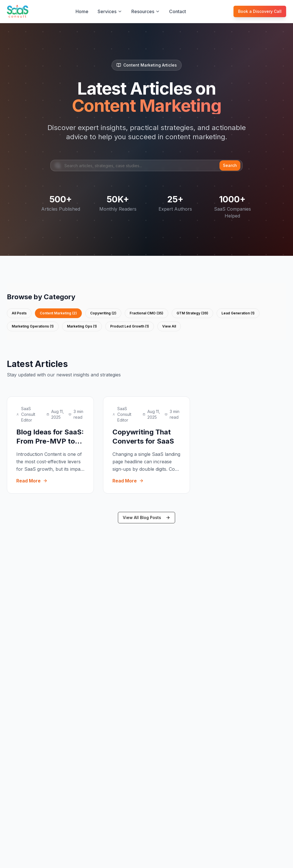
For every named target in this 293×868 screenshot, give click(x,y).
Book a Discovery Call (260, 11)
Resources (146, 11)
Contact (178, 11)
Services (110, 11)
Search (230, 165)
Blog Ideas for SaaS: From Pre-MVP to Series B (50, 441)
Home (82, 11)
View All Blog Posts (146, 517)
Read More (32, 481)
